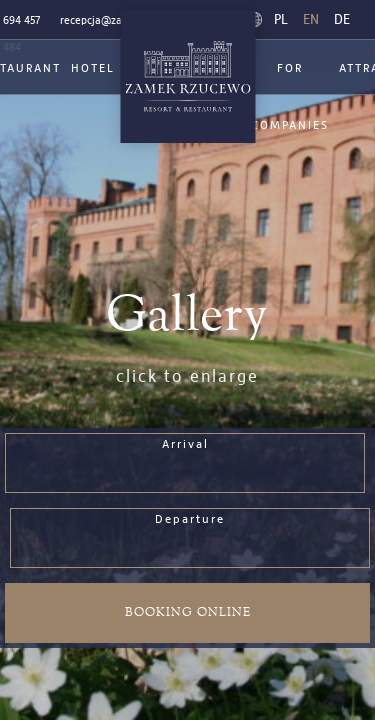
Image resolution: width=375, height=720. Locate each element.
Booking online (188, 612)
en (311, 20)
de (342, 20)
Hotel (93, 69)
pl (281, 20)
